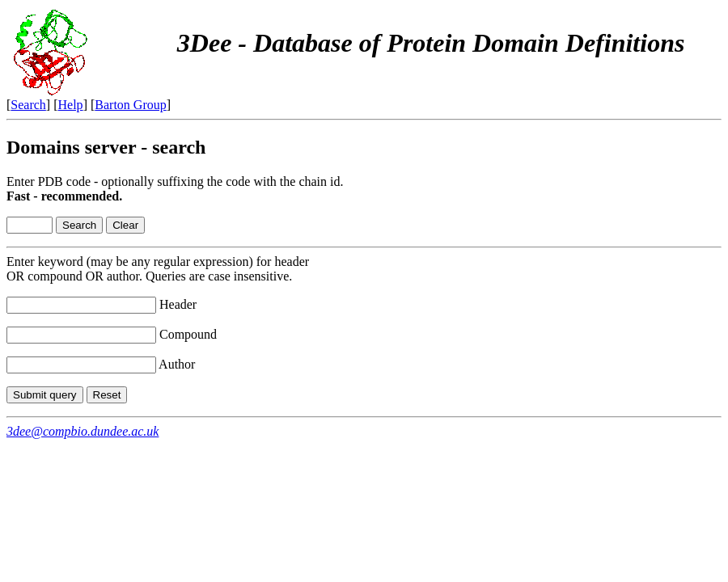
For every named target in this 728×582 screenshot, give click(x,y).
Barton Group (130, 105)
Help (71, 105)
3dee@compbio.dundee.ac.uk (83, 431)
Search (28, 105)
